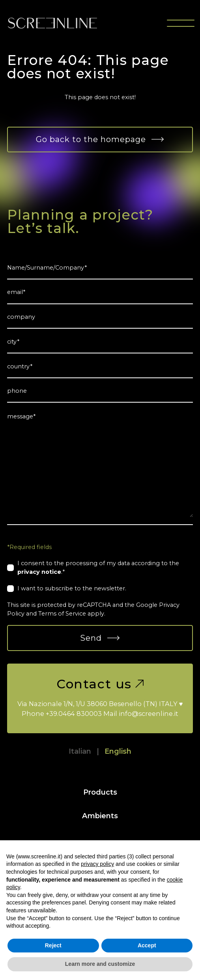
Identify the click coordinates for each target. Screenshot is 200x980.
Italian (80, 751)
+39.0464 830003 (74, 714)
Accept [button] (147, 945)
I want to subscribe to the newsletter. (72, 588)
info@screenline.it (149, 714)
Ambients (100, 816)
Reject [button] (53, 945)
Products (100, 792)
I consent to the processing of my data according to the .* (98, 568)
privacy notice (39, 572)
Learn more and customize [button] (100, 964)
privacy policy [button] (97, 864)
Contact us (100, 684)
